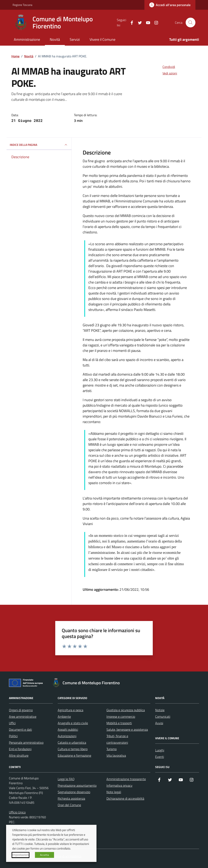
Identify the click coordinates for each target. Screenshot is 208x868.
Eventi (160, 757)
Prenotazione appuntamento (77, 785)
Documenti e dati (20, 729)
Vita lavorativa (116, 755)
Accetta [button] (44, 855)
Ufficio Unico (17, 812)
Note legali (114, 792)
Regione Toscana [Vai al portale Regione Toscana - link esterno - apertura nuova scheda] (22, 5)
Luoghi (160, 750)
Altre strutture (19, 755)
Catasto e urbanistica (72, 742)
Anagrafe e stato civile (73, 723)
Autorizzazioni (67, 736)
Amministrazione (27, 39)
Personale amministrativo (26, 742)
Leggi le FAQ (66, 779)
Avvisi (159, 723)
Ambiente (64, 717)
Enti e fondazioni (20, 749)
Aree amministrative (23, 717)
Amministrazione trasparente (126, 779)
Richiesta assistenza (71, 798)
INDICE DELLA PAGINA (39, 145)
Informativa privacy (119, 785)
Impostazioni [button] (21, 855)
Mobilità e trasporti (119, 723)
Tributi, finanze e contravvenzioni (117, 739)
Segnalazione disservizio (74, 792)
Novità (55, 39)
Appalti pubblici (68, 729)
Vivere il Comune (102, 39)
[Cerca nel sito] (191, 23)
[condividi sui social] (166, 67)
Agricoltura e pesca (70, 710)
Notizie (160, 710)
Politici (13, 736)
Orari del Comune (69, 805)
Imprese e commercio (121, 717)
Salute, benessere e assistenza (127, 729)
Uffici (12, 723)
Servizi (75, 39)
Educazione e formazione (74, 755)
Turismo (112, 749)
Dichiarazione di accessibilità (125, 798)
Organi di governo (21, 710)
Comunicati (163, 717)
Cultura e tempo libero (73, 749)
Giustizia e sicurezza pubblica (126, 710)
